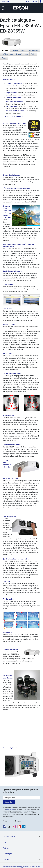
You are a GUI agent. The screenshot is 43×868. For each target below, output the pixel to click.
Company (6, 860)
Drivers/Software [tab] (22, 54)
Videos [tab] (4, 58)
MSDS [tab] (33, 54)
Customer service (9, 836)
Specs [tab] (23, 50)
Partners (6, 848)
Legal (5, 842)
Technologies (7, 854)
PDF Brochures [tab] (7, 54)
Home (28, 2)
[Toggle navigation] (3, 8)
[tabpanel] (21, 421)
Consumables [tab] (33, 50)
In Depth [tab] (15, 50)
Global (35, 2)
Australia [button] (5, 2)
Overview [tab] (5, 50)
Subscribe (9, 802)
